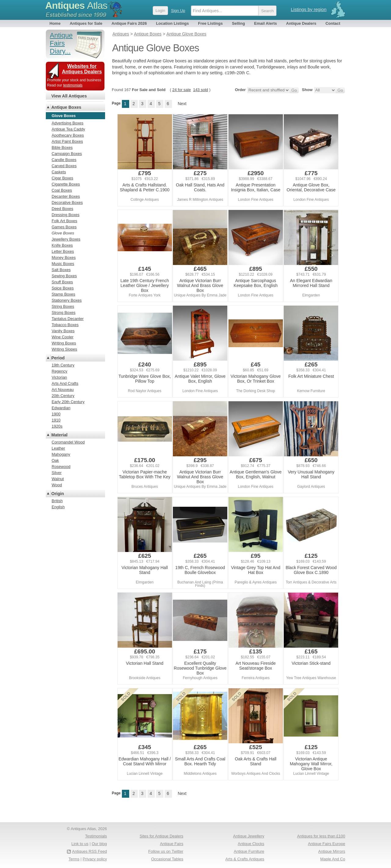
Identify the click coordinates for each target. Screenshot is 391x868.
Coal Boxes (62, 190)
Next (182, 104)
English (58, 507)
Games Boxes (64, 227)
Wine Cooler (63, 337)
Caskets (59, 172)
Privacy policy (95, 859)
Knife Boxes (62, 245)
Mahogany (61, 454)
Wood (57, 485)
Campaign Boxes (67, 154)
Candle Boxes (64, 160)
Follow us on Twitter (166, 851)
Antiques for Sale (86, 23)
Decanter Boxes (66, 196)
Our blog (99, 844)
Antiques (76, 6)
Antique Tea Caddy (68, 129)
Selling (238, 23)
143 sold (201, 90)
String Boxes (63, 306)
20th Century (63, 396)
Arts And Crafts (65, 383)
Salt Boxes (61, 270)
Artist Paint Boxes (67, 141)
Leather (58, 448)
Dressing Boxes (66, 215)
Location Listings (173, 23)
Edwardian (61, 408)
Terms (74, 859)
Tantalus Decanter (68, 319)
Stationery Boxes (67, 300)
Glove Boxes (63, 233)
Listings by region (309, 9)
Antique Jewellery (249, 836)
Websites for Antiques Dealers (82, 69)
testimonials (73, 85)
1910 (56, 420)
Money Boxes (64, 257)
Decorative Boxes (67, 202)
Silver (57, 473)
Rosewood (61, 467)
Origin (58, 494)
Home (55, 23)
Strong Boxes (64, 313)
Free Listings (210, 23)
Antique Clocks (251, 844)
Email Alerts (266, 23)
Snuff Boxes (62, 282)
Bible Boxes (62, 147)
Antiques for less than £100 (321, 836)
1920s (57, 426)
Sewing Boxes (64, 276)
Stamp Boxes (63, 294)
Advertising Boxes (68, 123)
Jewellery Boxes (66, 239)
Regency (59, 371)
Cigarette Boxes (66, 184)
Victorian (59, 377)
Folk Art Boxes (64, 221)
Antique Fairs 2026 (129, 23)
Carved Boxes (64, 166)
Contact (333, 23)
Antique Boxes (66, 107)
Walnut (58, 479)
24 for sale (182, 90)
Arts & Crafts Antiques (245, 859)
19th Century (63, 365)
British (57, 501)
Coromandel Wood (68, 442)
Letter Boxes (63, 251)
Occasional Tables (167, 859)
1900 (56, 414)
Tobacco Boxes (65, 325)
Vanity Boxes (63, 331)
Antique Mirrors (332, 851)
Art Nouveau (63, 390)
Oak (55, 460)
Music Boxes (63, 264)
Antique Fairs (172, 844)
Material (59, 435)
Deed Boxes (62, 209)
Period (58, 358)
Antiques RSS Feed (90, 851)
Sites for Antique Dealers (161, 836)
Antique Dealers (301, 23)
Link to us (80, 844)
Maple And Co (333, 859)
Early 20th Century (68, 402)
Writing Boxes (64, 343)
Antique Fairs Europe (327, 844)
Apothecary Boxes (68, 135)
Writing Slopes (64, 349)
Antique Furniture (249, 851)
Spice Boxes (63, 288)
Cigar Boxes (62, 178)
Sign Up (178, 11)
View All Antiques (69, 96)
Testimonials (96, 836)
